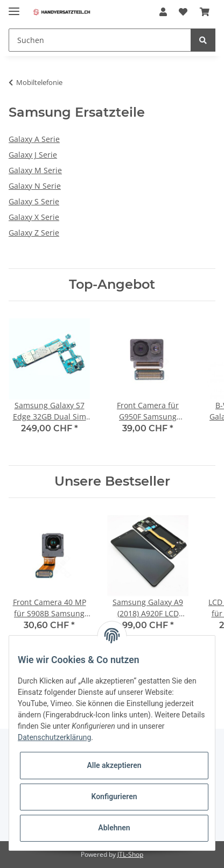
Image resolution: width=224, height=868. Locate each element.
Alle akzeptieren (114, 765)
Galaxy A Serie (34, 139)
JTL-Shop (130, 854)
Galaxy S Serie (34, 201)
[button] (163, 12)
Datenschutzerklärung (54, 737)
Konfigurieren (114, 796)
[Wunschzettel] (183, 12)
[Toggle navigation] (14, 7)
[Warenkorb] (205, 12)
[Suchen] (100, 40)
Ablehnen (114, 828)
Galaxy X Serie (34, 217)
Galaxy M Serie (35, 170)
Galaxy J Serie (33, 155)
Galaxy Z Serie (34, 233)
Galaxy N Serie (35, 186)
